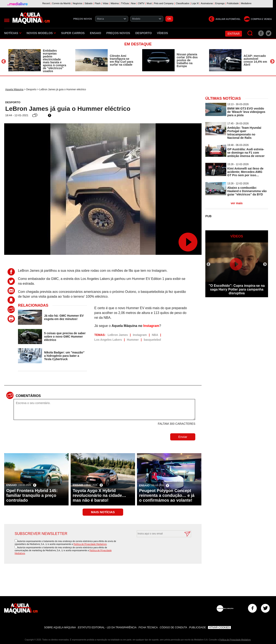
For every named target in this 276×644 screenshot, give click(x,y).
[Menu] (7, 20)
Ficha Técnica (148, 627)
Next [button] (272, 61)
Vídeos (163, 33)
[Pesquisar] (250, 33)
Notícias (13, 33)
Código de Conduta (173, 627)
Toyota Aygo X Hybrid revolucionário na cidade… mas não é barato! (100, 495)
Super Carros (73, 33)
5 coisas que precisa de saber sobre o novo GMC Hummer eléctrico (65, 337)
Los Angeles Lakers (108, 340)
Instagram (151, 326)
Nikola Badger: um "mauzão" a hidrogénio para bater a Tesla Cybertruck (64, 356)
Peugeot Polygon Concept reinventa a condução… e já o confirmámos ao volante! (167, 495)
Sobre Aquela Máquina (60, 627)
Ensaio (96, 33)
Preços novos (118, 33)
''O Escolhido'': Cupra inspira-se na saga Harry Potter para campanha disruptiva (237, 289)
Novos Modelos (41, 33)
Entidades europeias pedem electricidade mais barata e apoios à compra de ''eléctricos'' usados (54, 61)
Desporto (143, 33)
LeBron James (118, 335)
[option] (38, 61)
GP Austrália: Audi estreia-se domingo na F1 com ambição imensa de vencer (246, 153)
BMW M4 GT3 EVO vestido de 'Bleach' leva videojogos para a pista (246, 112)
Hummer (133, 340)
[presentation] (159, 547)
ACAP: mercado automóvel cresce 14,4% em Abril (255, 60)
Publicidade (198, 627)
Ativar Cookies (220, 627)
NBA (155, 335)
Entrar (234, 34)
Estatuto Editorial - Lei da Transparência (107, 627)
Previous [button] (4, 61)
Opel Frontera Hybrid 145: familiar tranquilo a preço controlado (32, 495)
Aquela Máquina (14, 89)
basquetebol (152, 340)
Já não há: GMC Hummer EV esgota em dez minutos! (64, 317)
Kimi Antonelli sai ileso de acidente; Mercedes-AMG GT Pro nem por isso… (245, 172)
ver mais (237, 203)
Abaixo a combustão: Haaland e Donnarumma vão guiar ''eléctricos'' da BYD (247, 191)
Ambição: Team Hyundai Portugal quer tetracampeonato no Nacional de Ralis (244, 133)
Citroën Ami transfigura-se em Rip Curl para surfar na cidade (121, 60)
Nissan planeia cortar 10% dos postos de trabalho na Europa (187, 60)
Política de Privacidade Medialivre (90, 544)
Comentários (28, 396)
